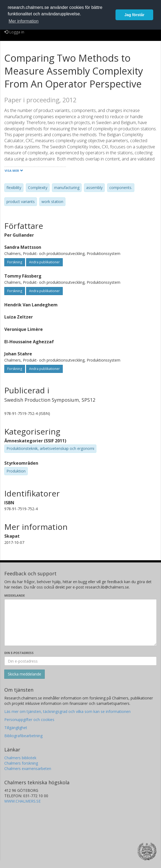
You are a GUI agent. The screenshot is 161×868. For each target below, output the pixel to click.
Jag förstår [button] (134, 15)
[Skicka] (24, 674)
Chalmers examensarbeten (28, 769)
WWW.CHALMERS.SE (22, 801)
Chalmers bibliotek (20, 758)
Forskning (15, 262)
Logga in (14, 32)
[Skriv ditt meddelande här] (80, 622)
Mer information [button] (24, 21)
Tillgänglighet (16, 728)
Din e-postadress (19, 653)
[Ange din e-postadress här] (80, 661)
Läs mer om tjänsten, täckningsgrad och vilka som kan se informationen (67, 711)
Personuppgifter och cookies (29, 720)
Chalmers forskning (21, 763)
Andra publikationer (44, 262)
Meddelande (15, 595)
